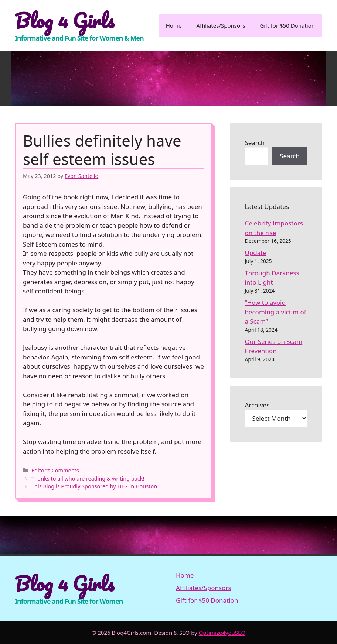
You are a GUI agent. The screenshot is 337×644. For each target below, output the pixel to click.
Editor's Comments (55, 470)
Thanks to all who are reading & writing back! (88, 478)
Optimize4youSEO (222, 633)
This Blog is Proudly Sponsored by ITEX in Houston (94, 486)
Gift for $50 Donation (287, 25)
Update (256, 253)
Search (255, 143)
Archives (257, 405)
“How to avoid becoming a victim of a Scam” (275, 312)
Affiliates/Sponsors (221, 25)
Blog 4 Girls (64, 20)
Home (174, 25)
